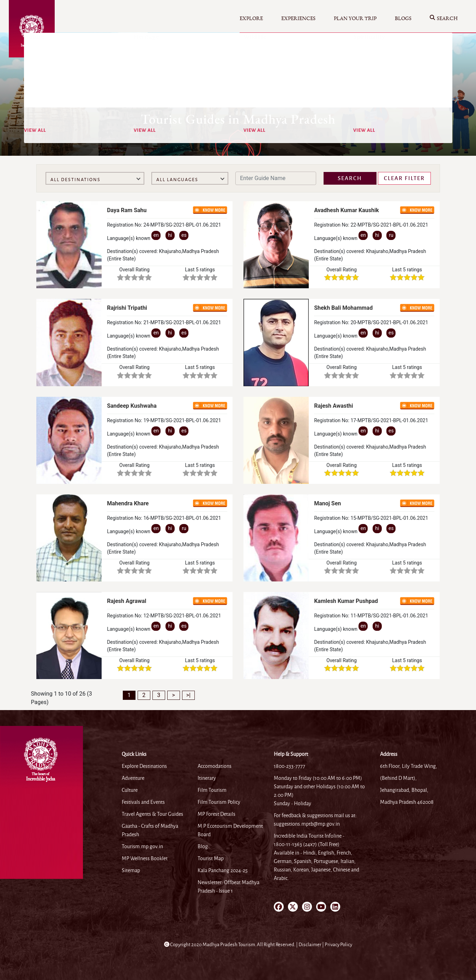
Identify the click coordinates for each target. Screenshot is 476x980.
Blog (203, 846)
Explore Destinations (144, 766)
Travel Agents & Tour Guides (152, 814)
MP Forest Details (216, 814)
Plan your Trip (355, 19)
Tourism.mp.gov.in (142, 846)
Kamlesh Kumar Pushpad (346, 601)
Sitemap (131, 870)
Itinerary (207, 778)
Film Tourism (212, 790)
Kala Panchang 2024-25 (223, 870)
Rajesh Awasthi (333, 406)
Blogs (403, 19)
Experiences (298, 19)
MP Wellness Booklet (145, 858)
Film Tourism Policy (219, 802)
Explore (251, 19)
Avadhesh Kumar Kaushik (347, 210)
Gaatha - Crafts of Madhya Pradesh (150, 830)
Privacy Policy (338, 945)
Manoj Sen (327, 503)
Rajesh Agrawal (126, 601)
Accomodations (215, 766)
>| (188, 695)
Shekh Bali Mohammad (343, 308)
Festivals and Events (143, 802)
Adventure (133, 778)
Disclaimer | (312, 945)
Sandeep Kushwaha (132, 406)
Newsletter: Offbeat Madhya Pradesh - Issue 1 (228, 887)
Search (444, 19)
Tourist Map (211, 858)
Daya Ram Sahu (127, 210)
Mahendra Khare (128, 503)
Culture (130, 790)
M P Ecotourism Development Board (230, 830)
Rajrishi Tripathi (127, 308)
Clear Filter (404, 178)
